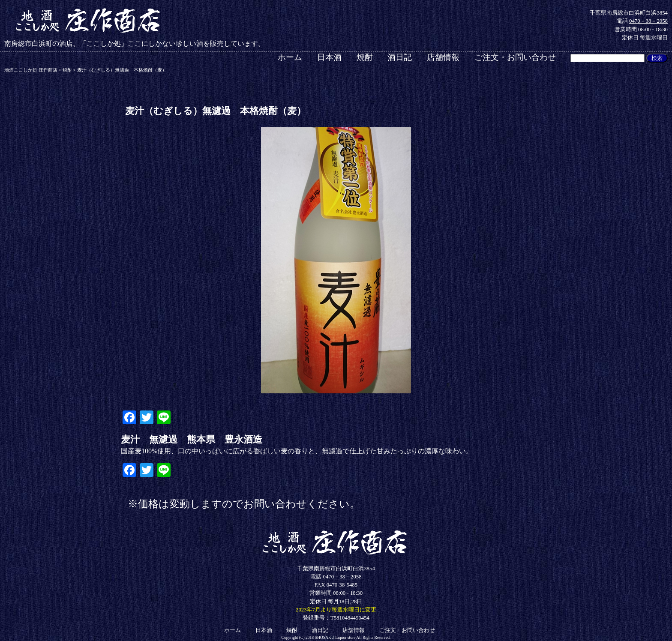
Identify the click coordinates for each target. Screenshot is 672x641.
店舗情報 (443, 57)
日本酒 (329, 57)
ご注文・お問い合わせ (515, 57)
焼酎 (365, 57)
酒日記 (400, 57)
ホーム (290, 57)
